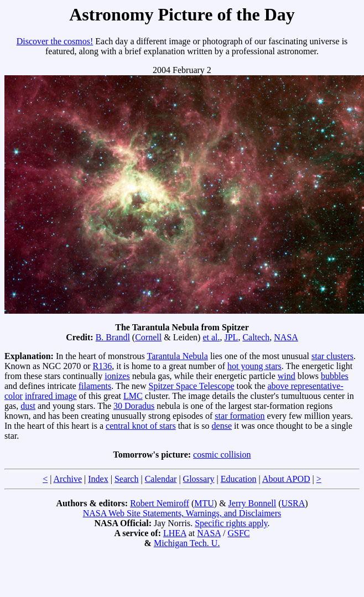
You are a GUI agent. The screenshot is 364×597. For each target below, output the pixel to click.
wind (287, 376)
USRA (293, 503)
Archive (68, 479)
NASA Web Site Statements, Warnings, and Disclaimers (182, 513)
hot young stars (254, 366)
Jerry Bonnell (253, 503)
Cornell (148, 337)
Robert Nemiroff (160, 503)
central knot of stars (141, 426)
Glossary (199, 479)
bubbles (335, 376)
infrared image (51, 396)
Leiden (185, 337)
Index (98, 479)
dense (222, 426)
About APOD (286, 479)
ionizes (117, 376)
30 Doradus (134, 406)
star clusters (332, 356)
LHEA (175, 533)
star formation (240, 416)
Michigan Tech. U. (187, 543)
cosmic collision (222, 455)
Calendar (161, 479)
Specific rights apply (231, 523)
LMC (133, 396)
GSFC (238, 533)
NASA (286, 337)
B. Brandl (113, 337)
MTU (204, 503)
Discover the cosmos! (55, 41)
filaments (95, 386)
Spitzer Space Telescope (192, 386)
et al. (211, 337)
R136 (103, 366)
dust (28, 406)
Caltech (256, 337)
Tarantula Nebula (177, 356)
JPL (231, 337)
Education (239, 479)
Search (127, 479)
